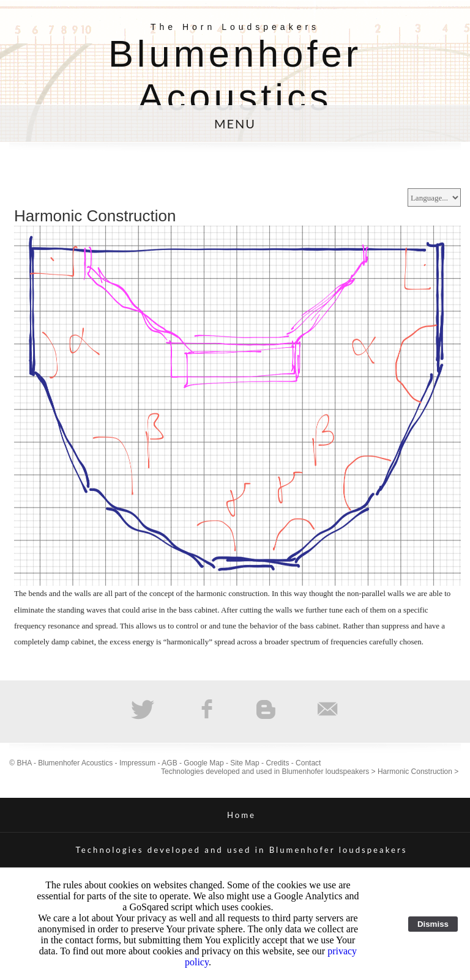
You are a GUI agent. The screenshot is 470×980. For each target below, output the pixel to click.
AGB (169, 763)
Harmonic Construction (415, 772)
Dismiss (433, 924)
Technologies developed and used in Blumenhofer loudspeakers (265, 772)
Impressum (137, 763)
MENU (235, 123)
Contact (308, 763)
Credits (277, 763)
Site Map (244, 763)
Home (241, 815)
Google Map (203, 763)
